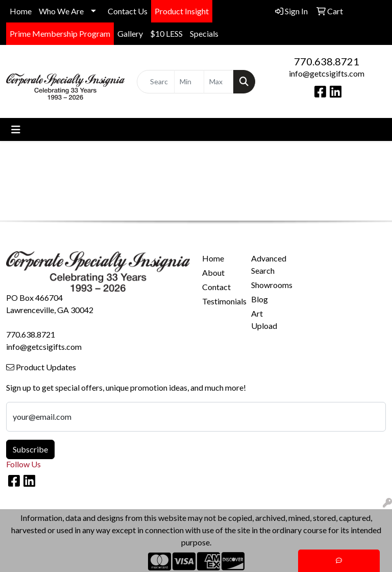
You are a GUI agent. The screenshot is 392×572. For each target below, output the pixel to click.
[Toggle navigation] (16, 129)
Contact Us (128, 11)
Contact (216, 287)
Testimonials (220, 301)
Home (21, 11)
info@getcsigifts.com (327, 73)
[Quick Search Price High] (219, 82)
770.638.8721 (327, 61)
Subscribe (30, 449)
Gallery (130, 33)
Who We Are (61, 11)
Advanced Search (269, 264)
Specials (204, 33)
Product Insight (182, 11)
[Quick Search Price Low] (189, 82)
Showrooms (269, 285)
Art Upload (264, 319)
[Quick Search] (156, 82)
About (213, 272)
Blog (260, 299)
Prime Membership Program (60, 33)
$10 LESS (166, 33)
